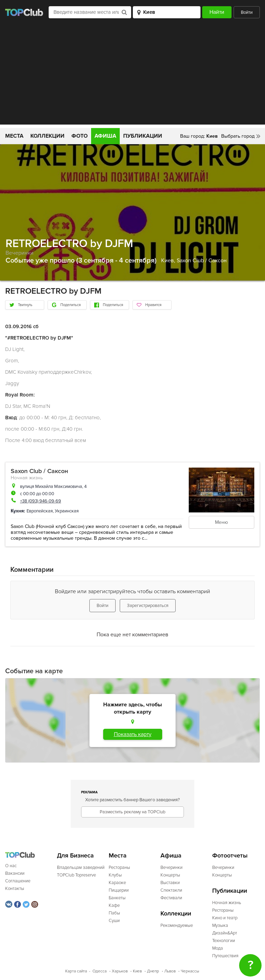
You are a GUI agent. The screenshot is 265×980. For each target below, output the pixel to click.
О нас (11, 866)
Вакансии (15, 873)
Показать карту (133, 734)
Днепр (153, 971)
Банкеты (117, 898)
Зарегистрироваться (148, 606)
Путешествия (225, 956)
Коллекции (47, 136)
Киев (137, 971)
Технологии (224, 941)
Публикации (143, 136)
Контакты (15, 889)
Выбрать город (238, 136)
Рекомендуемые (177, 925)
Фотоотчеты (230, 856)
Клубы (115, 875)
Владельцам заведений (81, 868)
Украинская (67, 511)
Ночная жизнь (27, 478)
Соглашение (18, 881)
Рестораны (119, 868)
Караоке (117, 883)
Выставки (170, 883)
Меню (222, 522)
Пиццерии (119, 890)
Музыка (220, 925)
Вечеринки (19, 253)
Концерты (170, 875)
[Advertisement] (132, 76)
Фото (80, 136)
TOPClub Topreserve (76, 875)
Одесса (100, 971)
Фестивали (171, 898)
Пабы (114, 913)
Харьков (120, 971)
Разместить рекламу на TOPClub (132, 812)
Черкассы (190, 971)
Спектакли (171, 890)
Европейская (40, 511)
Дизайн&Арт (225, 933)
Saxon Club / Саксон (202, 261)
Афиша (105, 136)
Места (14, 136)
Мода (218, 948)
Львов (170, 971)
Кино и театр (225, 918)
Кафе (114, 905)
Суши (114, 921)
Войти (247, 12)
